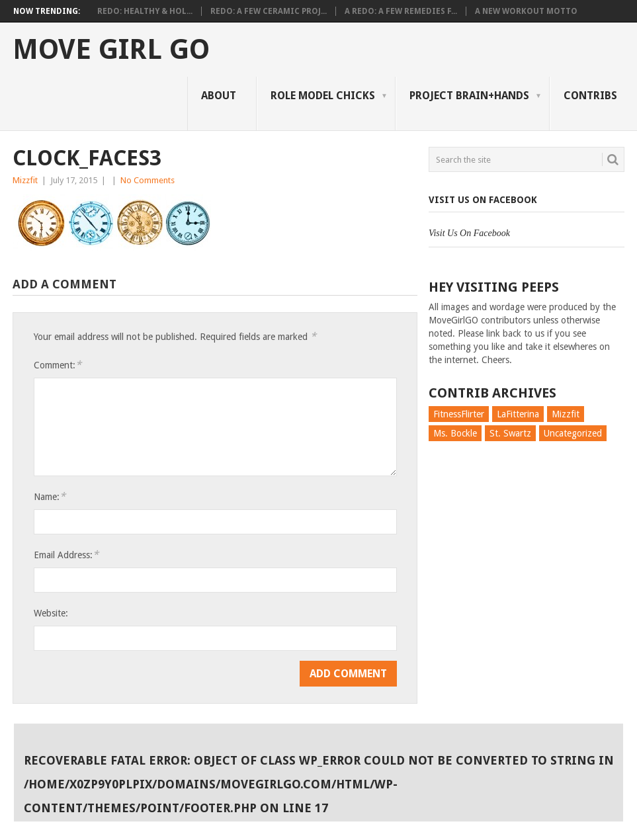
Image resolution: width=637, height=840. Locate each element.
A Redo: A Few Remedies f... (401, 11)
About (219, 96)
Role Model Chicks (323, 96)
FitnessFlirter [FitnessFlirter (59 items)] (459, 414)
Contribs (590, 96)
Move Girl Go (111, 50)
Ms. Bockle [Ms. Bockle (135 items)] (455, 433)
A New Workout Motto (526, 11)
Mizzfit (25, 180)
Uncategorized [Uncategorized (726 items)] (573, 433)
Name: (50, 496)
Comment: (58, 365)
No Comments (148, 180)
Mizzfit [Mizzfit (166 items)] (566, 414)
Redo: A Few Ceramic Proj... (269, 11)
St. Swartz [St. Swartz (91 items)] (510, 433)
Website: (51, 613)
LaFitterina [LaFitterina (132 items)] (518, 414)
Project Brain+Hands (469, 96)
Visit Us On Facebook (483, 200)
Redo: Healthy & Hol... (145, 11)
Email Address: (66, 555)
